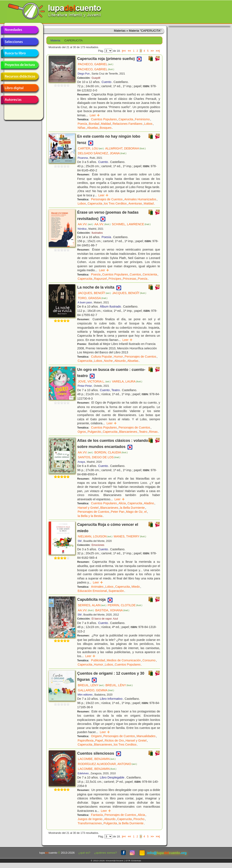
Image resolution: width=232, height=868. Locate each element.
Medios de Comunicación (124, 660)
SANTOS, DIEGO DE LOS (99, 457)
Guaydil (96, 78)
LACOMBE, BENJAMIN (97, 759)
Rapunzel (100, 279)
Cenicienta (150, 274)
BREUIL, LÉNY (91, 685)
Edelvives (83, 773)
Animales (97, 587)
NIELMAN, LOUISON (95, 536)
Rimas (153, 432)
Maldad (106, 124)
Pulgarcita (110, 823)
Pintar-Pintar (85, 386)
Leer (95, 115)
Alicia (122, 503)
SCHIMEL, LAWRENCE (131, 224)
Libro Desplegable (112, 777)
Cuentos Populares (104, 119)
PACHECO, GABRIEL (96, 64)
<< (129, 51)
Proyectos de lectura (20, 65)
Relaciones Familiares (128, 124)
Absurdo (120, 361)
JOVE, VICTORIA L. (94, 381)
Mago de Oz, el (136, 512)
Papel (99, 741)
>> (152, 51)
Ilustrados (97, 233)
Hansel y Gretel (88, 508)
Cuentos (135, 274)
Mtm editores (85, 695)
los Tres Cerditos (115, 203)
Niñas (82, 128)
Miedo (136, 587)
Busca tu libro (20, 53)
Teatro (116, 390)
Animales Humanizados (140, 199)
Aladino (149, 503)
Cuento (107, 82)
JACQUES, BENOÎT (94, 293)
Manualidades (146, 736)
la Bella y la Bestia (90, 516)
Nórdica (82, 229)
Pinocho (139, 819)
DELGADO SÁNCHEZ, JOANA (102, 153)
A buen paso (85, 302)
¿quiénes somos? (106, 853)
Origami (96, 736)
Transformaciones (90, 823)
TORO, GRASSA (93, 298)
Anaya (81, 462)
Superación (116, 591)
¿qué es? (84, 853)
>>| (158, 51)
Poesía (82, 124)
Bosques (106, 128)
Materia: (56, 40)
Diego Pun (84, 74)
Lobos (148, 124)
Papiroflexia (86, 741)
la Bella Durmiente (132, 508)
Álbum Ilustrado (111, 307)
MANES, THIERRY (130, 536)
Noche (108, 361)
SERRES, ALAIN (92, 605)
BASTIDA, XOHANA (112, 610)
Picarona (83, 158)
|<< (124, 51)
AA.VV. (85, 224)
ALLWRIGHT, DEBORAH (125, 148)
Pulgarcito (94, 432)
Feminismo (142, 119)
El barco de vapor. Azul (105, 619)
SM (80, 541)
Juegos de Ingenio (90, 819)
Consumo (149, 660)
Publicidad (98, 660)
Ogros (82, 432)
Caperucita (126, 119)
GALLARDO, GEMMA (96, 690)
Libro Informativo (111, 699)
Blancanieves (128, 432)
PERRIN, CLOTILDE (125, 605)
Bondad (94, 124)
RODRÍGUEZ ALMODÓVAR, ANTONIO (107, 764)
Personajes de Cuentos (107, 199)
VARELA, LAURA (127, 381)
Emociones (98, 545)
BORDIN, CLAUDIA (111, 452)
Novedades (20, 30)
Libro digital (20, 88)
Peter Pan (118, 512)
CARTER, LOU (91, 148)
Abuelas (93, 128)
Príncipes (115, 279)
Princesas (129, 279)
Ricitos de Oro (114, 741)
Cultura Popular (102, 357)
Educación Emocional (92, 591)
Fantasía (97, 815)
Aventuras (135, 203)
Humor (118, 357)
